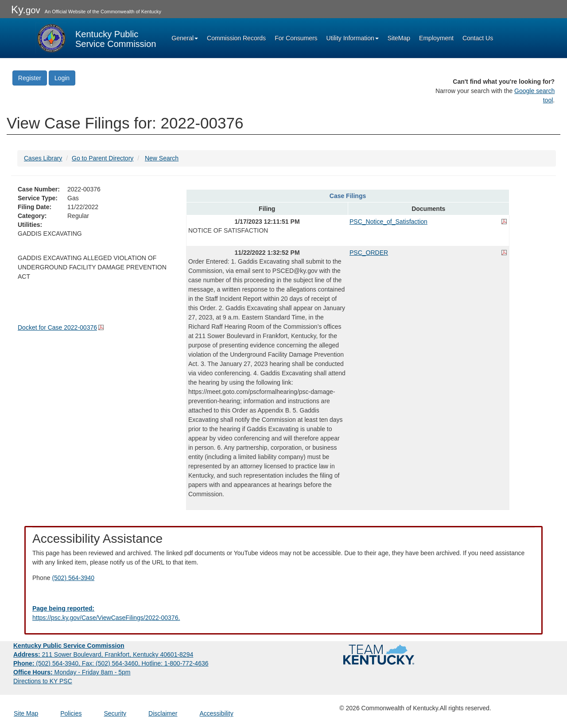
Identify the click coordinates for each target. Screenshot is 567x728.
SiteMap (399, 38)
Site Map (26, 713)
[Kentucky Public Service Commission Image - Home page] (96, 38)
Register (30, 78)
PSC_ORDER (369, 253)
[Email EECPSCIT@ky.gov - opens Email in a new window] (283, 613)
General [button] (185, 38)
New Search (162, 158)
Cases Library (43, 158)
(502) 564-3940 (73, 578)
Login (62, 78)
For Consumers (296, 38)
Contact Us (478, 38)
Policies (71, 713)
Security (115, 713)
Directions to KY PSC (43, 681)
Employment (436, 38)
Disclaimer (163, 713)
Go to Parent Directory (103, 158)
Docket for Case (57, 327)
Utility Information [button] (353, 38)
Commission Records (236, 38)
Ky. (26, 10)
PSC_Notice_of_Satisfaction (388, 222)
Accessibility (216, 713)
